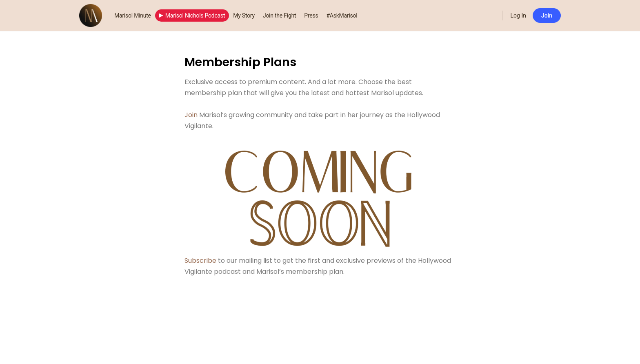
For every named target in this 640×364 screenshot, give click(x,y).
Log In (518, 16)
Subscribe (200, 261)
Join (547, 16)
